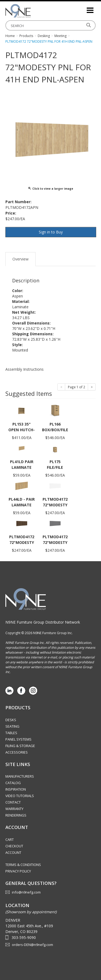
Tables (11, 733)
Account (13, 852)
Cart (10, 839)
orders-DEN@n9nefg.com (32, 945)
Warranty (14, 809)
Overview (20, 259)
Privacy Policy (18, 871)
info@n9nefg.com (26, 892)
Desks (11, 720)
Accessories (17, 752)
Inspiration (16, 789)
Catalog (13, 783)
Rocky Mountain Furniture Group (32, 11)
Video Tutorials (20, 796)
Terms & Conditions (23, 865)
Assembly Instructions (25, 369)
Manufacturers (20, 776)
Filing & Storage (20, 746)
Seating (12, 726)
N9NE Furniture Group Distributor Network (43, 622)
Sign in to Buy (51, 232)
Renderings (16, 815)
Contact (13, 802)
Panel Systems (18, 739)
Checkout (14, 846)
